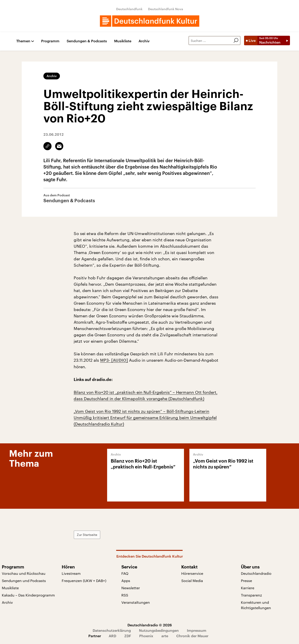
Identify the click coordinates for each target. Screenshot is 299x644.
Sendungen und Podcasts (24, 581)
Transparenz (251, 595)
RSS (125, 595)
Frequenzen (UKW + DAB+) (84, 581)
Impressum (197, 630)
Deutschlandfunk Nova (166, 9)
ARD (112, 636)
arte (165, 636)
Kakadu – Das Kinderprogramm (28, 595)
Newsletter (131, 588)
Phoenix (146, 636)
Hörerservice (192, 573)
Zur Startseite (87, 535)
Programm (50, 41)
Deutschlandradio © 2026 (150, 625)
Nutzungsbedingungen (159, 630)
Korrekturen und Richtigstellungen (256, 605)
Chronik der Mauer (192, 636)
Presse (246, 581)
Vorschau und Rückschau (24, 573)
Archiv (144, 41)
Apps (126, 581)
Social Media (192, 581)
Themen (23, 41)
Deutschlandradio (256, 573)
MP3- (106, 360)
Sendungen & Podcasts (87, 41)
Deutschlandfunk (129, 9)
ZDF (128, 636)
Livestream (71, 573)
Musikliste (123, 41)
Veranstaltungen (136, 602)
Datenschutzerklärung (112, 630)
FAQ (125, 573)
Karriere (248, 588)
